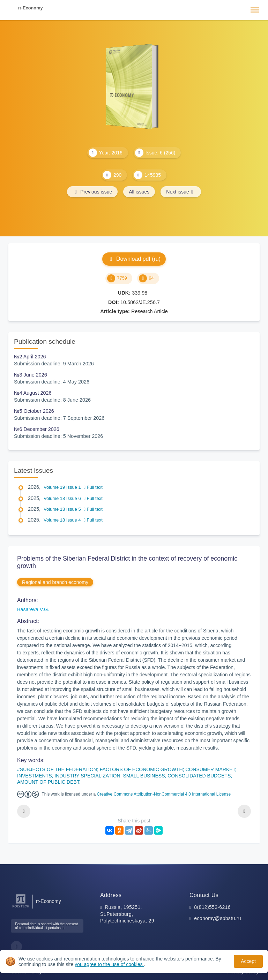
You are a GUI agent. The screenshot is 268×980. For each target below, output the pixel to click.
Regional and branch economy (55, 582)
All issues (139, 192)
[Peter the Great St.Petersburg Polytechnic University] (21, 908)
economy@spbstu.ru (218, 918)
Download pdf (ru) (134, 259)
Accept (248, 961)
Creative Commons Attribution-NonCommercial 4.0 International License (164, 794)
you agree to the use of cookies (109, 964)
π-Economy (30, 8)
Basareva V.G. (33, 609)
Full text (93, 487)
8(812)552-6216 (212, 907)
